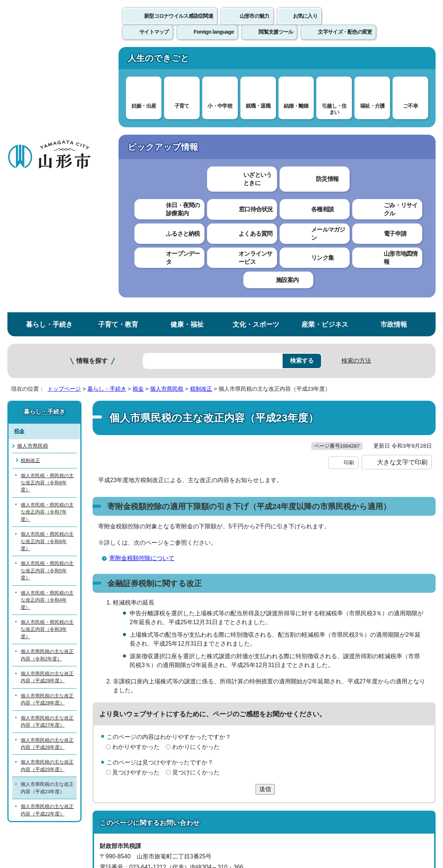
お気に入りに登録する (403, 142)
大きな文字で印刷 (402, 213)
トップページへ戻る (418, 673)
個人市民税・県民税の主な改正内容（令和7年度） (47, 248)
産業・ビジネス (325, 60)
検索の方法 (356, 97)
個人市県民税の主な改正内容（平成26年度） (47, 480)
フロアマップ (26, 806)
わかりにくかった (196, 498)
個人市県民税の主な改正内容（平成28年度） (47, 435)
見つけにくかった (196, 524)
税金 (138, 125)
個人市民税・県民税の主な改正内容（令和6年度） (47, 277)
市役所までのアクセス (89, 806)
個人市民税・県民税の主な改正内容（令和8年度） (47, 219)
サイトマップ (303, 696)
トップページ (64, 125)
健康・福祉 (187, 60)
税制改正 (201, 125)
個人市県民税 (167, 125)
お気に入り (305, 24)
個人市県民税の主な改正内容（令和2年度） (47, 391)
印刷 (349, 214)
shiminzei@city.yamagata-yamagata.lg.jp (165, 640)
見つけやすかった (136, 524)
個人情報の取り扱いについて (137, 696)
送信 (265, 540)
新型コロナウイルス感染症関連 (179, 24)
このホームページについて (41, 696)
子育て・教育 (118, 60)
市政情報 (394, 60)
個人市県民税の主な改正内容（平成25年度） (47, 502)
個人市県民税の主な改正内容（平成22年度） (47, 546)
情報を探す (92, 97)
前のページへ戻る (356, 673)
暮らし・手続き (49, 60)
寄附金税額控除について (142, 309)
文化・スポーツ (256, 60)
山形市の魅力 (254, 24)
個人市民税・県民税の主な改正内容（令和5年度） (47, 307)
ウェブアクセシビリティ (230, 696)
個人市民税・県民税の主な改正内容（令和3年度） (47, 366)
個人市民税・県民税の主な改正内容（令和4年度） (47, 336)
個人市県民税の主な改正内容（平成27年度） (47, 457)
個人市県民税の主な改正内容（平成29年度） (47, 413)
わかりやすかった (136, 498)
